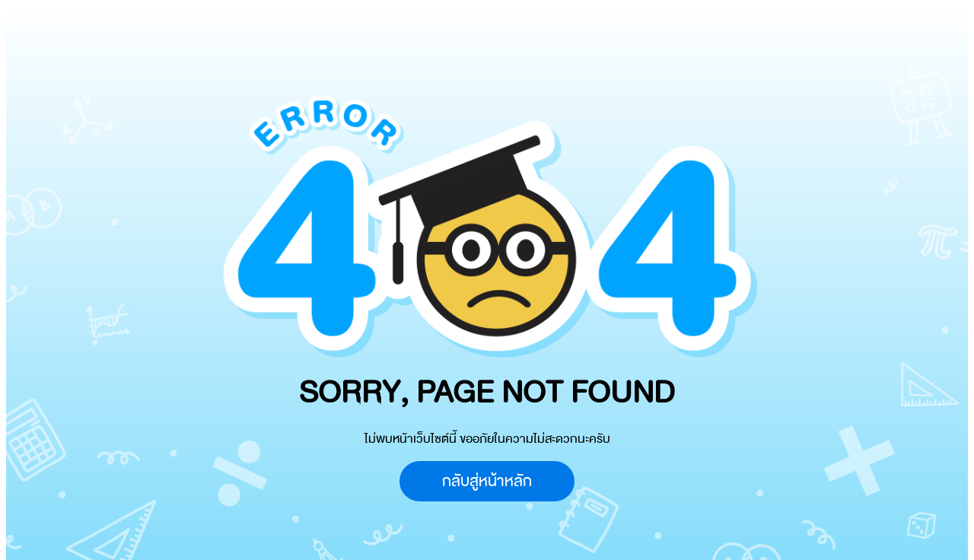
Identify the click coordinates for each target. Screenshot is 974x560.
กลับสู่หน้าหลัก (487, 481)
